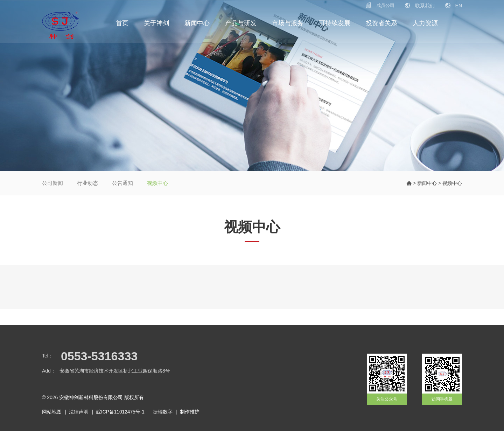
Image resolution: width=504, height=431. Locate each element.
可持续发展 (335, 25)
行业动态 (87, 183)
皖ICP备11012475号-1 (121, 411)
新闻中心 (197, 25)
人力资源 (425, 25)
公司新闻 (52, 183)
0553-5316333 (99, 356)
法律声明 (79, 411)
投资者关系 (381, 25)
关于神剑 (157, 25)
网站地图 (52, 411)
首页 (122, 25)
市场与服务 (288, 25)
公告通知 (122, 183)
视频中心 (157, 183)
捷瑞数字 (163, 411)
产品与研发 (241, 25)
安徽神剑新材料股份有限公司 (91, 397)
